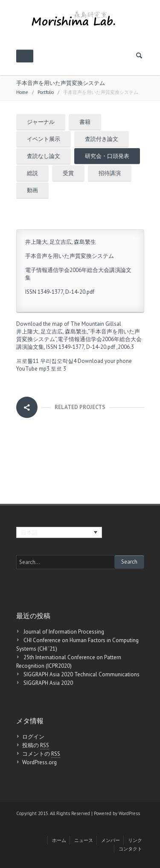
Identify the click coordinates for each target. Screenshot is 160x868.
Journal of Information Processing (64, 632)
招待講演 (110, 173)
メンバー (111, 840)
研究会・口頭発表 (107, 156)
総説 (32, 173)
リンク (135, 840)
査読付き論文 (102, 139)
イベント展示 (44, 139)
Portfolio (46, 92)
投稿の (36, 745)
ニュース (84, 840)
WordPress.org (39, 762)
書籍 (85, 122)
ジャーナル (41, 122)
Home (22, 92)
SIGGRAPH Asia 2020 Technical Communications (81, 674)
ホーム (59, 840)
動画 (32, 190)
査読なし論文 (44, 156)
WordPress (129, 813)
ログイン (33, 737)
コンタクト (130, 849)
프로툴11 (28, 361)
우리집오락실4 (58, 361)
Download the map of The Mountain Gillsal (69, 324)
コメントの (41, 754)
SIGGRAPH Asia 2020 (48, 683)
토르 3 (58, 369)
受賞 (68, 173)
